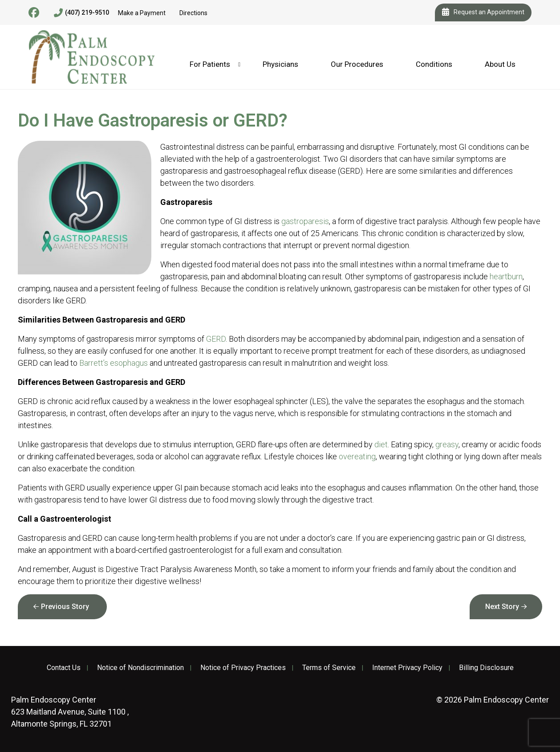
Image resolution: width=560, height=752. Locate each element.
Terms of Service (329, 668)
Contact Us (64, 668)
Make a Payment (142, 13)
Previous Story (65, 607)
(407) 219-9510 (81, 13)
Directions (193, 13)
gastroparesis (305, 221)
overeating (357, 456)
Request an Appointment (483, 12)
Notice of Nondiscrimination (140, 668)
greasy (447, 444)
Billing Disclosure (486, 668)
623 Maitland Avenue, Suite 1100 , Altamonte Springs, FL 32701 (70, 712)
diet (381, 444)
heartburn (506, 276)
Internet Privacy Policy (407, 668)
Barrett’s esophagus (114, 363)
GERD (216, 339)
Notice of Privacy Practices (243, 668)
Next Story (502, 607)
